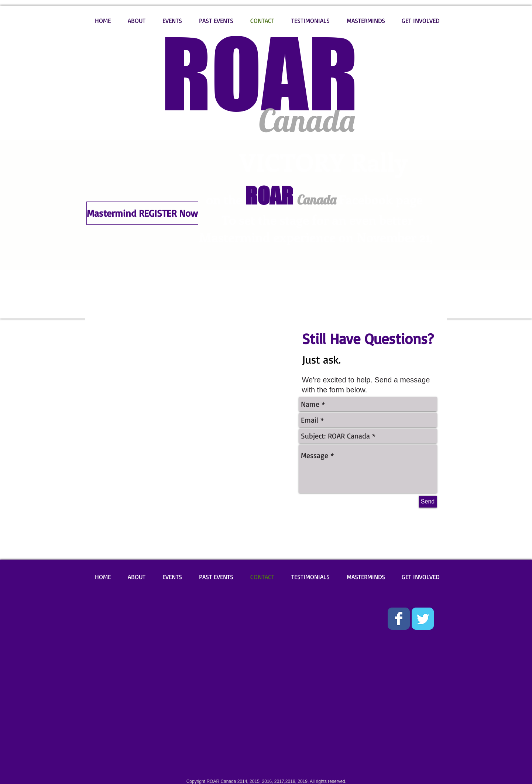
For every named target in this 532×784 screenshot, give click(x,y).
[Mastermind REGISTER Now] (142, 213)
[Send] (428, 502)
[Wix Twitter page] (423, 619)
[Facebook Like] (107, 613)
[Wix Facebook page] (399, 619)
